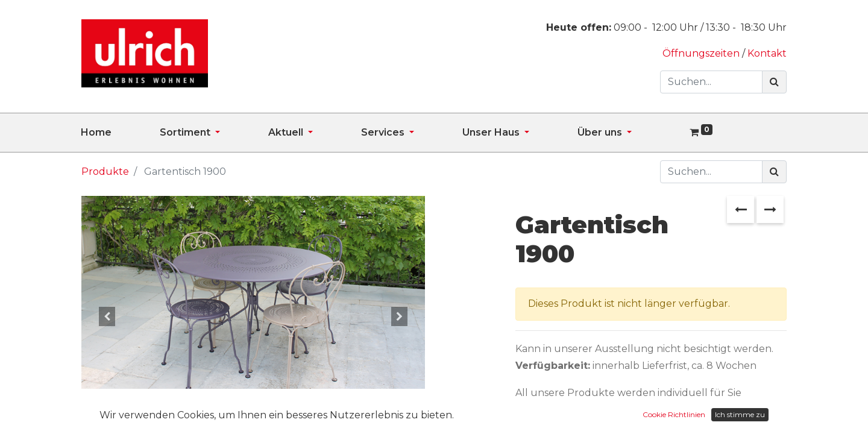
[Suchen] (774, 82)
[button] (107, 316)
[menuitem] (120, 133)
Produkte (105, 171)
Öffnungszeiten (702, 53)
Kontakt (767, 53)
